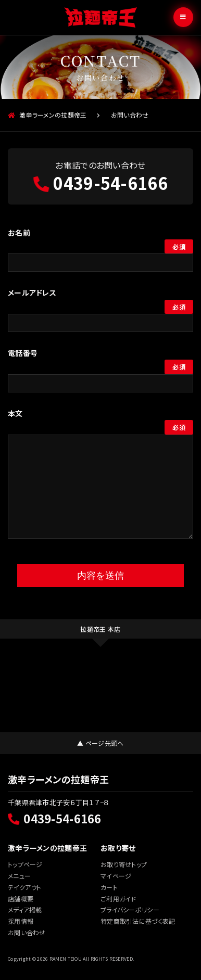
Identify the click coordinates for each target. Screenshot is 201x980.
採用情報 (21, 921)
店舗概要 (21, 899)
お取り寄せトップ (124, 864)
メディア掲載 (25, 909)
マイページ (116, 876)
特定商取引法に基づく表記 (138, 921)
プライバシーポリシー (130, 909)
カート (109, 887)
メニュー (19, 876)
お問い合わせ (27, 932)
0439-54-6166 (100, 183)
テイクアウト (25, 887)
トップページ (25, 864)
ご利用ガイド (118, 899)
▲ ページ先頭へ (100, 743)
